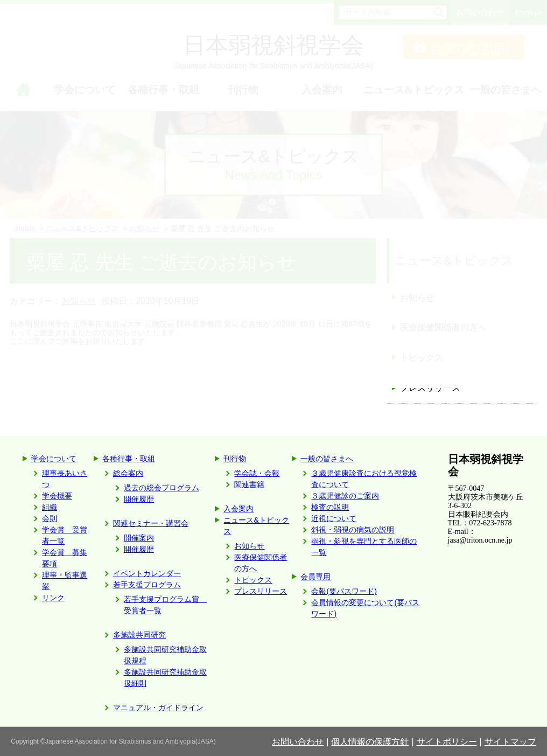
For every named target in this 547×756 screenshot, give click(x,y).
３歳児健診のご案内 (345, 496)
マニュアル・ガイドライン (158, 708)
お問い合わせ (298, 742)
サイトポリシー (447, 742)
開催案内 (139, 538)
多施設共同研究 (139, 635)
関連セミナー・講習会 (151, 523)
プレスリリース (430, 388)
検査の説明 (330, 507)
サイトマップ (510, 742)
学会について (54, 459)
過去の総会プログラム (162, 488)
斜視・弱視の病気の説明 (353, 530)
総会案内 (128, 473)
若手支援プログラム (147, 585)
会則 (50, 518)
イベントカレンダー (147, 573)
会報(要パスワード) (344, 591)
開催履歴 (139, 499)
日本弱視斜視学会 (486, 465)
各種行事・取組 (129, 459)
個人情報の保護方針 (370, 742)
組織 (50, 507)
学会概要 (57, 496)
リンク (53, 598)
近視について (334, 518)
